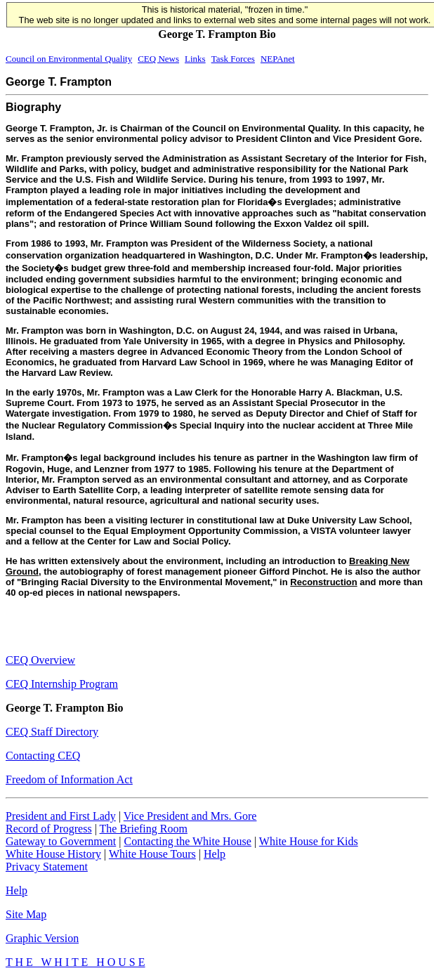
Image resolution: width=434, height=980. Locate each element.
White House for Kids (309, 841)
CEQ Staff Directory (52, 732)
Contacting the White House (187, 841)
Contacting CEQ (43, 756)
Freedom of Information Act (69, 779)
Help (215, 854)
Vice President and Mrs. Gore (190, 816)
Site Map (26, 914)
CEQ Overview (40, 660)
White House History (53, 854)
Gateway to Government (61, 841)
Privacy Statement (47, 867)
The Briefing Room (144, 829)
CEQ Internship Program (62, 684)
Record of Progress (49, 829)
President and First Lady (61, 816)
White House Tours (152, 854)
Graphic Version (42, 938)
